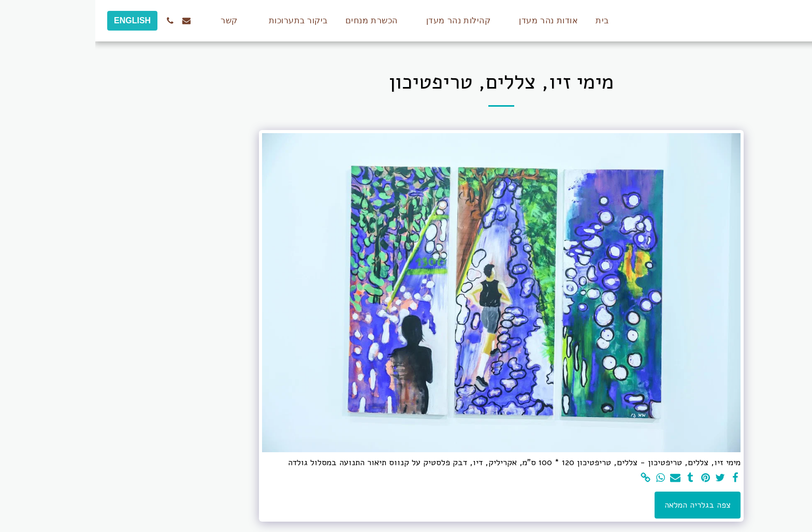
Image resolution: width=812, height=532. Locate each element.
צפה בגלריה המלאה (602, 505)
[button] (448, 21)
